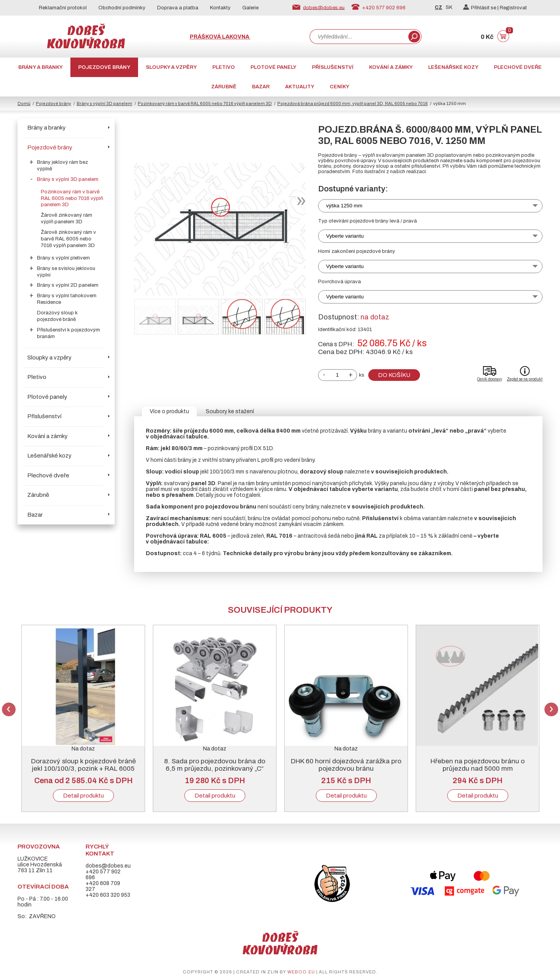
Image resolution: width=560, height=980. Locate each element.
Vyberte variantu (345, 236)
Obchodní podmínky (122, 8)
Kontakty (220, 8)
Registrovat (513, 8)
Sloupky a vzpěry (171, 67)
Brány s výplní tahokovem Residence (67, 299)
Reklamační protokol (63, 8)
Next (551, 709)
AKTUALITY (300, 87)
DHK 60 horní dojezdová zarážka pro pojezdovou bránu (346, 765)
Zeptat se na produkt (525, 379)
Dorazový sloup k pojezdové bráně (57, 316)
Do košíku (394, 375)
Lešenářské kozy (453, 67)
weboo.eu (301, 972)
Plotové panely (273, 67)
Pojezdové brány (104, 67)
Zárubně (224, 87)
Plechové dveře (518, 67)
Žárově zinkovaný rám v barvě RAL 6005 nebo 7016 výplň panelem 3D (68, 239)
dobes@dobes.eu (324, 7)
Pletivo (224, 67)
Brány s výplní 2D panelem (68, 285)
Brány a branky (40, 67)
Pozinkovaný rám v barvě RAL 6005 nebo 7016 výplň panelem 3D (205, 103)
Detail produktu (83, 796)
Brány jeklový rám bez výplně (62, 166)
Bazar (261, 87)
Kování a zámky (391, 67)
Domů (24, 103)
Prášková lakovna (220, 37)
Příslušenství (333, 67)
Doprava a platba (178, 8)
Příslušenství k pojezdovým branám (68, 333)
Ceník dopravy (490, 379)
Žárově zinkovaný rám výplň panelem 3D (66, 218)
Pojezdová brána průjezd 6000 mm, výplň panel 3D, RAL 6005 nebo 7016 (353, 103)
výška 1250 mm (344, 206)
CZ (438, 7)
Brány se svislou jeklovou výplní (66, 272)
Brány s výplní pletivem (63, 258)
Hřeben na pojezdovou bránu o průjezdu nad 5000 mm (478, 765)
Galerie (250, 8)
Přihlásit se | (481, 8)
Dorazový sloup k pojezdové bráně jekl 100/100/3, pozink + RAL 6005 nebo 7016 (83, 769)
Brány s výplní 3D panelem (104, 103)
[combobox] (358, 37)
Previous (9, 709)
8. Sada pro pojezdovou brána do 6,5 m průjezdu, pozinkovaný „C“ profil (215, 769)
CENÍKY (339, 87)
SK (449, 7)
